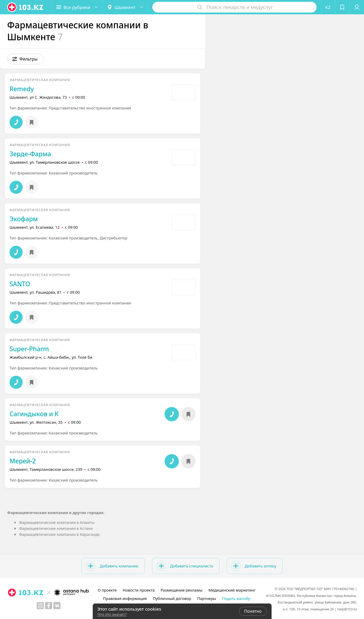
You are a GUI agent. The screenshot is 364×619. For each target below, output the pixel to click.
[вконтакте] (57, 606)
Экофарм (24, 219)
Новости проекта (139, 590)
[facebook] (49, 606)
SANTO (20, 284)
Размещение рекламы (182, 590)
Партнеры (207, 598)
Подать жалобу (236, 598)
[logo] (26, 7)
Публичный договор (172, 598)
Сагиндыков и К (34, 414)
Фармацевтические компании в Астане (56, 528)
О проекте (107, 590)
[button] (77, 7)
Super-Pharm (29, 349)
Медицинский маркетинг (232, 590)
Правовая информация (125, 598)
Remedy (22, 89)
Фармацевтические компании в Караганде (59, 534)
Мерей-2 (23, 461)
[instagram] (40, 606)
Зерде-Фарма (30, 154)
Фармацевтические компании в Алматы (57, 522)
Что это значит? (112, 614)
